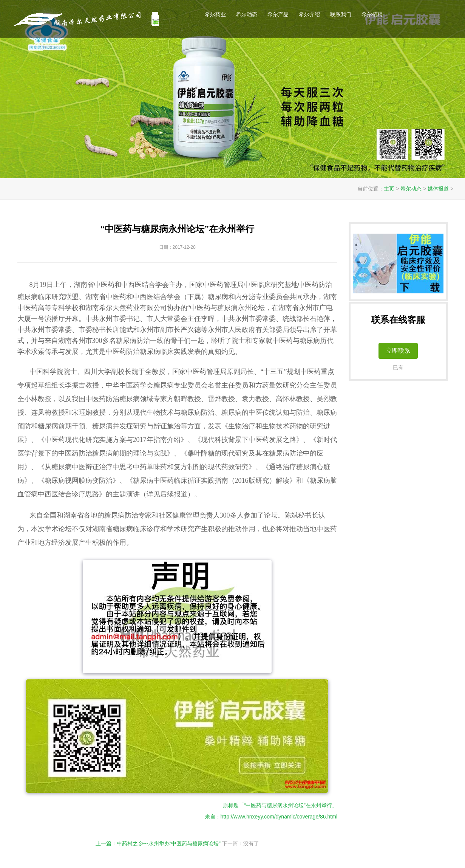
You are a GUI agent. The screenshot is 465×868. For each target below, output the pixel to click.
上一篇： (106, 843)
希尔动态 (247, 14)
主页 (389, 189)
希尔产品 (278, 14)
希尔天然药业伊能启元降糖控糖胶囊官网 (88, 19)
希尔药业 (215, 14)
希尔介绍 (309, 14)
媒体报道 (438, 189)
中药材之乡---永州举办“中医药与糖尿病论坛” (169, 843)
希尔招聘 (372, 14)
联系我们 (341, 14)
